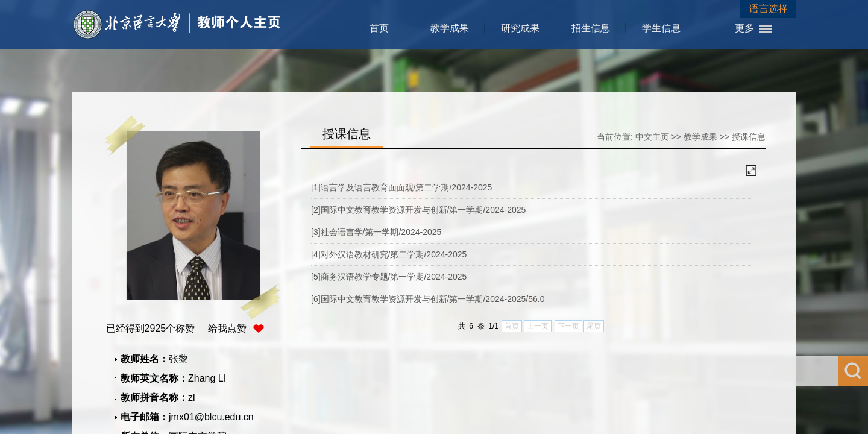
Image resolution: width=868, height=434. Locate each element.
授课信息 (749, 137)
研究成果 (520, 28)
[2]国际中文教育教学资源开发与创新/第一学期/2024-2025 (418, 210)
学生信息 (661, 28)
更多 (744, 28)
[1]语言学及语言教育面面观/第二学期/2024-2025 (401, 187)
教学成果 (450, 28)
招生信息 (591, 28)
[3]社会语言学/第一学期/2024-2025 (376, 232)
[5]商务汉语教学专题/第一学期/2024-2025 (389, 277)
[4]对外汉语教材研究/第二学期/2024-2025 (389, 254)
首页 (379, 28)
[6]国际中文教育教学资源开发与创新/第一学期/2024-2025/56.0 (428, 299)
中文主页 (652, 137)
